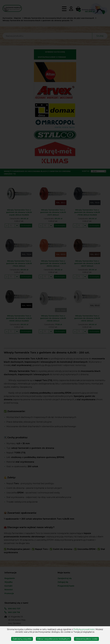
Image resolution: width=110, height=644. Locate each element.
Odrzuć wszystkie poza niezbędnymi (53, 639)
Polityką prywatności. (84, 629)
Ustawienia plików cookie (86, 639)
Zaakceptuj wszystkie (22, 639)
